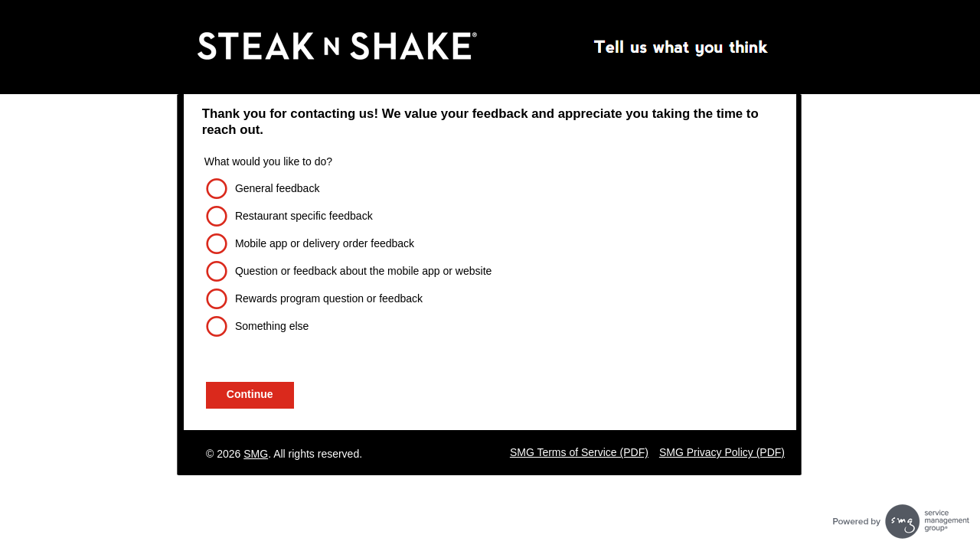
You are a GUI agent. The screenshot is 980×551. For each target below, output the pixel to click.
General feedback (278, 188)
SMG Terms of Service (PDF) (579, 452)
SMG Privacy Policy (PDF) (722, 452)
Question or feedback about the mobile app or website (363, 271)
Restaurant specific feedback (304, 216)
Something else (272, 326)
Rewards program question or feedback (329, 298)
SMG (256, 454)
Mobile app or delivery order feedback (325, 243)
